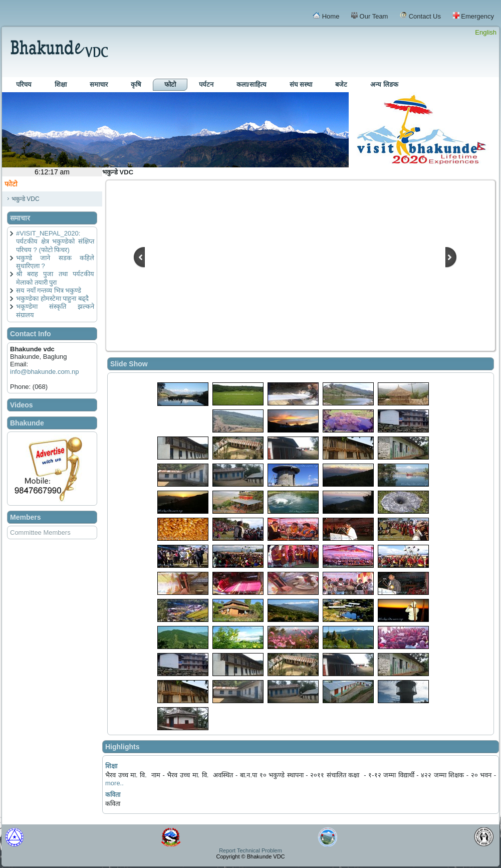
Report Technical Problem (250, 850)
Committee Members (40, 532)
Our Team (369, 16)
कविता (113, 795)
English (486, 32)
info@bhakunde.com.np (45, 372)
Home (326, 16)
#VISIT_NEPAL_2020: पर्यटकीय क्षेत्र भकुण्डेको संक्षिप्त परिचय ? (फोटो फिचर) (55, 242)
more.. (114, 783)
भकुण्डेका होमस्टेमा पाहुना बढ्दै (52, 298)
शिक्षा (111, 766)
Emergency (473, 16)
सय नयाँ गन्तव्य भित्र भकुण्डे (49, 290)
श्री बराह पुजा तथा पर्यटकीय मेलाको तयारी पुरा (55, 278)
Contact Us (420, 16)
